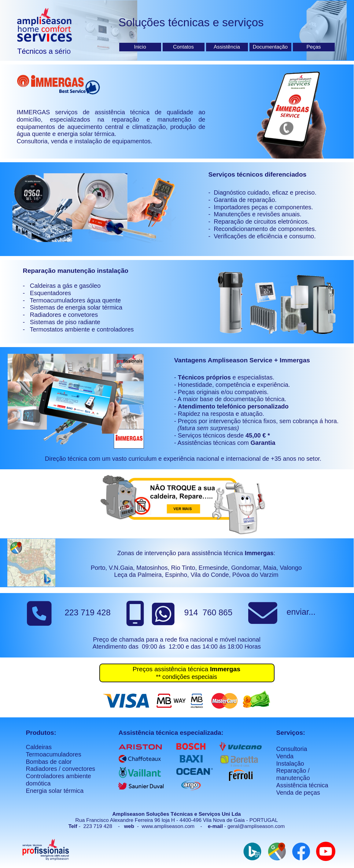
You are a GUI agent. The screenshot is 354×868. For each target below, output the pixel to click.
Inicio (140, 47)
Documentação (270, 47)
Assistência (227, 47)
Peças (313, 47)
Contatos (183, 47)
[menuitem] (141, 47)
